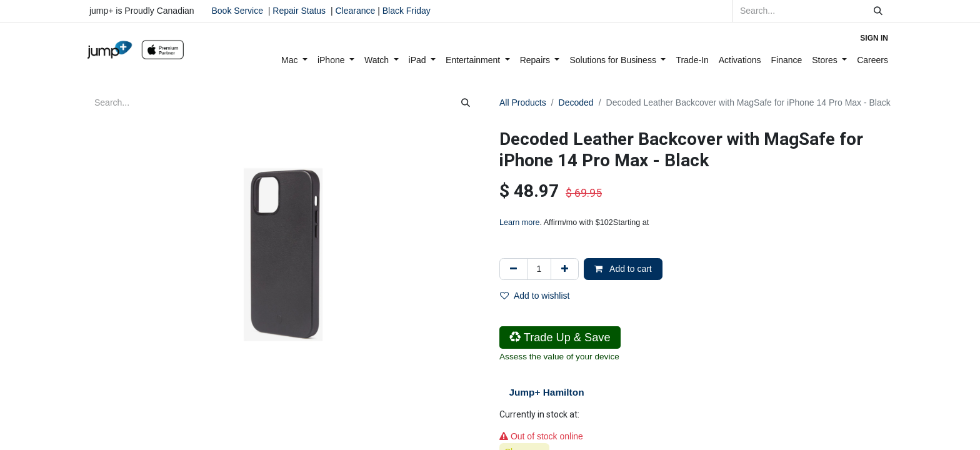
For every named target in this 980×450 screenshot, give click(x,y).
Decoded (576, 102)
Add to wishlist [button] (535, 296)
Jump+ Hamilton (546, 392)
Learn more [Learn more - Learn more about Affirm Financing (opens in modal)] (519, 222)
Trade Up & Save (560, 337)
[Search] (878, 11)
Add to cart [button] (623, 269)
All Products (523, 102)
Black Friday (405, 11)
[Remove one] (513, 269)
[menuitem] (294, 60)
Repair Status (299, 11)
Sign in (874, 38)
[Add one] (565, 269)
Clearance (355, 11)
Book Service (237, 11)
